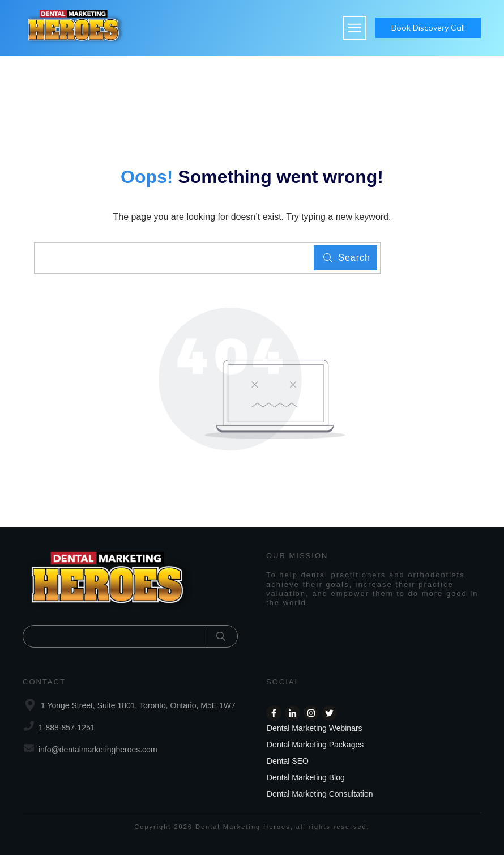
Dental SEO (288, 761)
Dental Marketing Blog (306, 777)
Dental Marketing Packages (315, 745)
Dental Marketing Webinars (315, 728)
